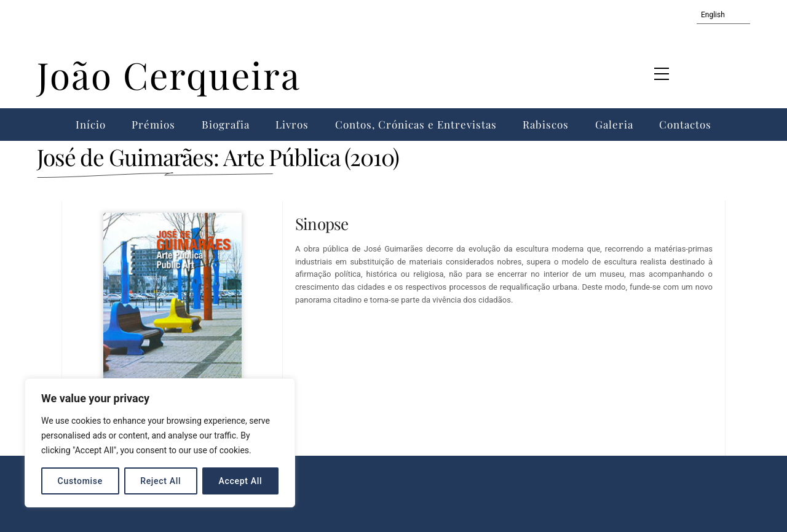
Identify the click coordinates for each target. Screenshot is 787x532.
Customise (80, 481)
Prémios (153, 124)
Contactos (685, 124)
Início (91, 124)
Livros (292, 124)
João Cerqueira (169, 74)
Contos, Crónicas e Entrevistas (416, 124)
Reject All (160, 481)
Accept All (241, 481)
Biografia (226, 124)
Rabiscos (546, 124)
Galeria (614, 124)
